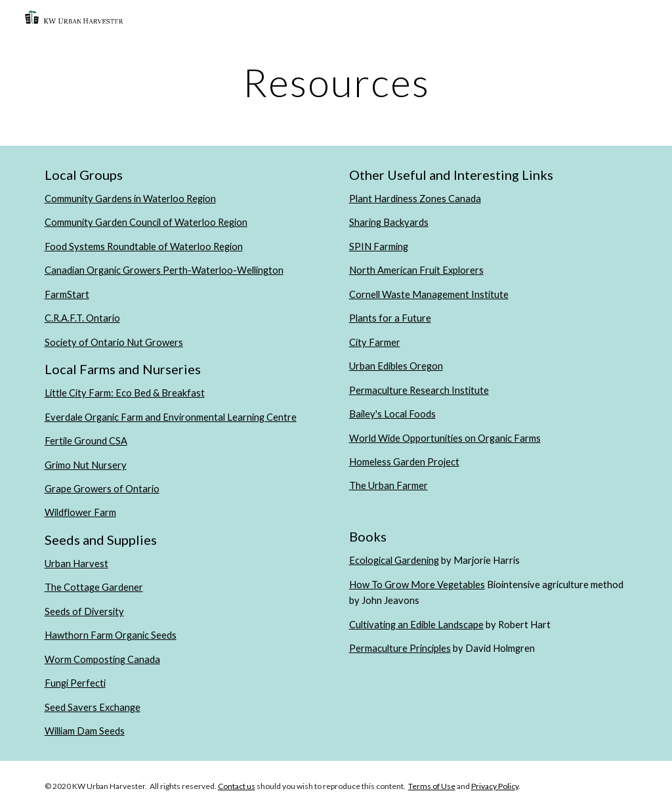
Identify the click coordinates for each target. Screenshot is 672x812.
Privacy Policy (495, 786)
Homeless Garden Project (404, 462)
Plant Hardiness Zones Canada (415, 199)
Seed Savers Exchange (93, 707)
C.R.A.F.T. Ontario (82, 318)
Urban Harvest (76, 564)
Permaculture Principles (400, 648)
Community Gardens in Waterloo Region (130, 199)
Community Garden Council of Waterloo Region (146, 222)
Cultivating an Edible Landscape (416, 625)
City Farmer (375, 342)
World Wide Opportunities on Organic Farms (445, 438)
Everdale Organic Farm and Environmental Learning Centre (171, 417)
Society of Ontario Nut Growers (114, 342)
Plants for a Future (390, 318)
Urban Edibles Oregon (396, 366)
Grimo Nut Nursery (86, 465)
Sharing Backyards (389, 222)
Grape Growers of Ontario (102, 489)
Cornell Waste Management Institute (429, 294)
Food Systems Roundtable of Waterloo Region (144, 246)
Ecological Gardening (394, 560)
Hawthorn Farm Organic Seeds (111, 635)
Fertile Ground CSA (86, 441)
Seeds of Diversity (84, 611)
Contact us (237, 786)
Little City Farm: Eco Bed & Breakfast (125, 393)
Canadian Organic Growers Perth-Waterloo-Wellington (164, 270)
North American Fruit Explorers (416, 270)
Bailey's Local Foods (392, 414)
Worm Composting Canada (102, 659)
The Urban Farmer (388, 485)
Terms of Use (432, 786)
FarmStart (67, 294)
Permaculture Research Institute (419, 390)
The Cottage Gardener (94, 587)
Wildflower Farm (80, 512)
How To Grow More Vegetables (417, 585)
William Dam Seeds (85, 731)
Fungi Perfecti (75, 683)
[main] (336, 82)
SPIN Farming (379, 246)
